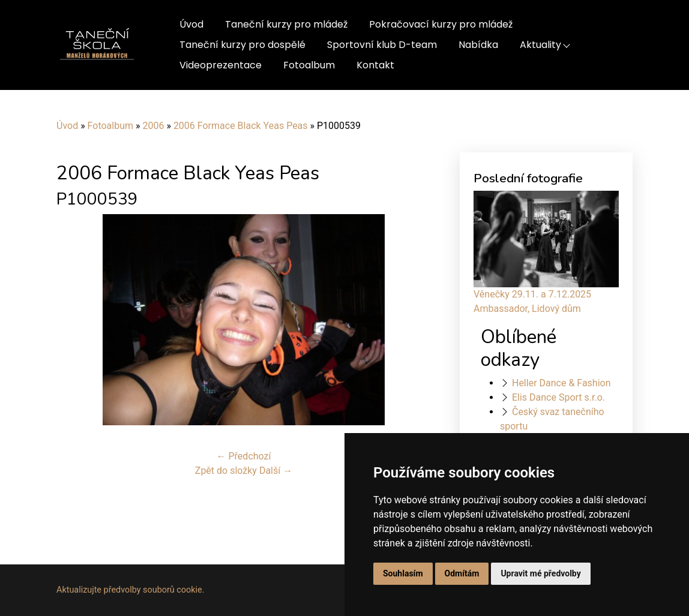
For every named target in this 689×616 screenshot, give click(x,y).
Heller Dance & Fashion (561, 383)
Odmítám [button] (462, 573)
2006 (153, 126)
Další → (276, 471)
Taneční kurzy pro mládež (286, 24)
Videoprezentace (221, 65)
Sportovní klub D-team (382, 45)
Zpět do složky (226, 471)
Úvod (191, 24)
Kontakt (375, 65)
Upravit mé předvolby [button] (540, 573)
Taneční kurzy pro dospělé (242, 45)
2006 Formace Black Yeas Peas (241, 126)
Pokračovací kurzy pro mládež (441, 24)
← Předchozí (244, 456)
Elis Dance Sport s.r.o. (558, 397)
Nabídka (478, 45)
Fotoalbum (309, 65)
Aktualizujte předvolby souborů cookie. (131, 590)
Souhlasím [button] (403, 573)
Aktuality (540, 45)
